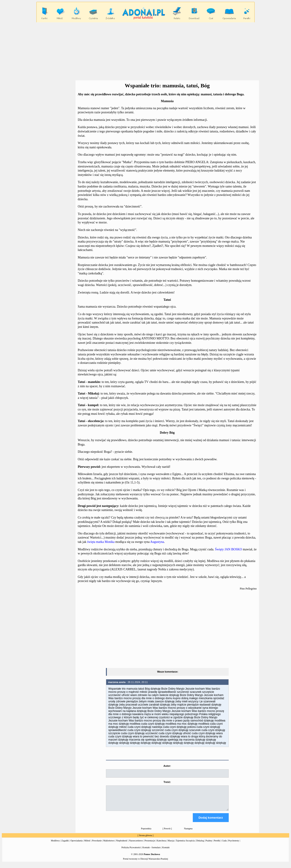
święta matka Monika (101, 542)
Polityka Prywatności (131, 852)
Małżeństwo (109, 845)
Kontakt (166, 852)
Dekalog (200, 845)
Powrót (167, 833)
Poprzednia (146, 833)
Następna (188, 833)
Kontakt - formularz (152, 852)
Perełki (217, 845)
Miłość (87, 845)
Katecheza (161, 845)
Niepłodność (122, 845)
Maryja (171, 845)
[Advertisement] (145, 51)
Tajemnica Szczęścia (185, 845)
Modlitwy (55, 845)
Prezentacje (150, 845)
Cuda (224, 845)
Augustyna (157, 542)
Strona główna (145, 839)
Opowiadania (77, 845)
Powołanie (97, 845)
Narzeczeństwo (136, 845)
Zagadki (65, 845)
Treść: (167, 782)
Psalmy (209, 845)
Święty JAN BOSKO (228, 549)
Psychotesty (234, 845)
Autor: (167, 766)
